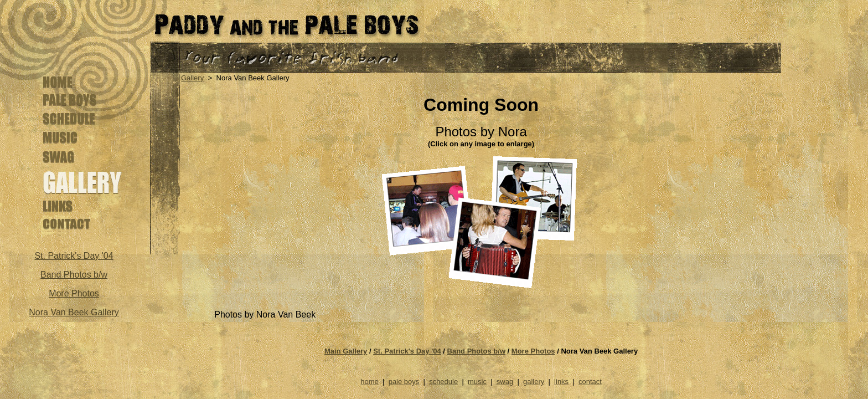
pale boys (404, 382)
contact (590, 382)
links (561, 382)
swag (505, 382)
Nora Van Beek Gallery (74, 312)
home (370, 382)
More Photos (74, 293)
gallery (534, 382)
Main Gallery (346, 351)
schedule (443, 382)
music (477, 382)
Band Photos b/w (74, 275)
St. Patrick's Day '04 (407, 351)
